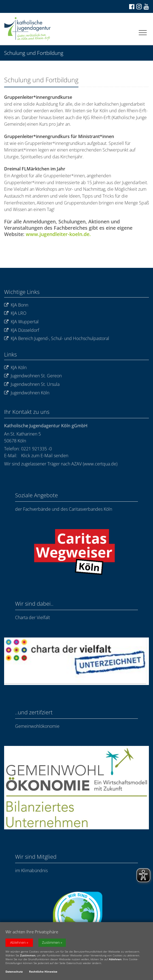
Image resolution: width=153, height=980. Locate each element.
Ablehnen (18, 943)
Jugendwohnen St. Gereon (33, 376)
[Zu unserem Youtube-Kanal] (146, 7)
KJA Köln (15, 368)
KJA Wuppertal (21, 322)
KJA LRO (15, 313)
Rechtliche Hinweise (43, 972)
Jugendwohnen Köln (27, 393)
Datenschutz (14, 972)
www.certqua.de (100, 464)
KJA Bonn (16, 305)
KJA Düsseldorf (22, 330)
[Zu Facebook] (131, 7)
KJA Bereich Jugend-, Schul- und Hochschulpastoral (57, 339)
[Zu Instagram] (139, 6)
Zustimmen (51, 943)
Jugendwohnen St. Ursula (32, 384)
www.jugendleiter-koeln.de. (58, 234)
